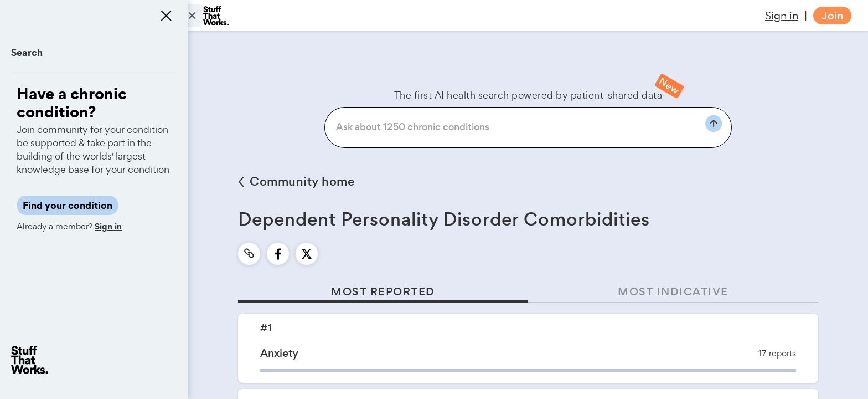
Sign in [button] (782, 16)
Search (27, 52)
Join (832, 16)
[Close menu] (166, 16)
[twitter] (307, 254)
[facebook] (278, 254)
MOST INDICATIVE (673, 292)
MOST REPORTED (383, 292)
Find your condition (68, 205)
